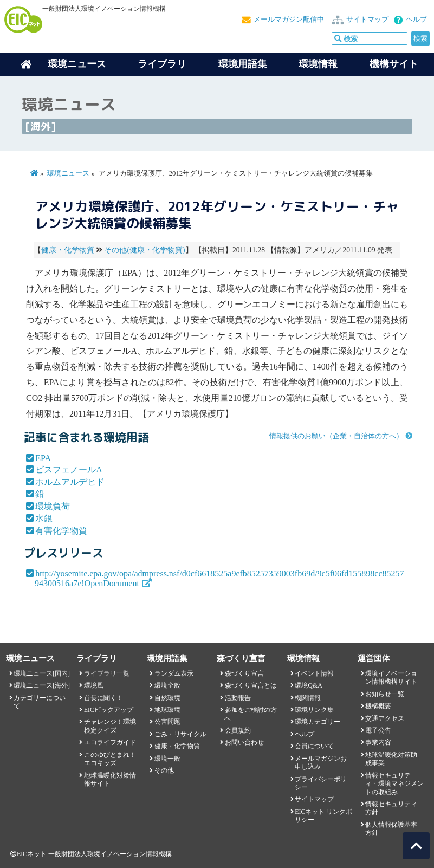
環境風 (94, 685)
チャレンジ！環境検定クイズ (110, 726)
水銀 (44, 518)
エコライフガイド (110, 742)
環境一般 (167, 759)
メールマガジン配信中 (289, 20)
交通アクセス (385, 718)
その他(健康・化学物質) (144, 250)
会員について (314, 746)
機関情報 (308, 698)
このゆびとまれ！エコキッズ (110, 759)
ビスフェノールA (69, 469)
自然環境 (167, 698)
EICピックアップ (109, 710)
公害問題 (167, 722)
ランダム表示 (174, 673)
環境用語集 (243, 64)
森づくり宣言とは (251, 685)
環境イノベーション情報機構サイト (391, 678)
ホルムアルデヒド (70, 482)
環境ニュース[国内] (42, 673)
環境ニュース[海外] (42, 685)
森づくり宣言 (244, 673)
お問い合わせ (244, 742)
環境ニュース (68, 173)
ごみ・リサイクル (180, 734)
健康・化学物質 (68, 250)
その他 (164, 770)
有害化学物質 (61, 531)
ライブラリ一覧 (107, 673)
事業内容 (378, 742)
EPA (43, 458)
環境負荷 (53, 506)
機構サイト (394, 64)
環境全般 (167, 685)
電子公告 (378, 730)
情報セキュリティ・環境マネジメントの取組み (394, 784)
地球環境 (167, 710)
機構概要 (378, 706)
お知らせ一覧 (385, 694)
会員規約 (238, 730)
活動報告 (238, 698)
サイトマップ (367, 20)
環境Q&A (308, 685)
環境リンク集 (314, 710)
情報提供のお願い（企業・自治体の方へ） (336, 436)
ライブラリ (162, 64)
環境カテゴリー (318, 722)
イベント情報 (314, 673)
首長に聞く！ (103, 698)
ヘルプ (416, 20)
